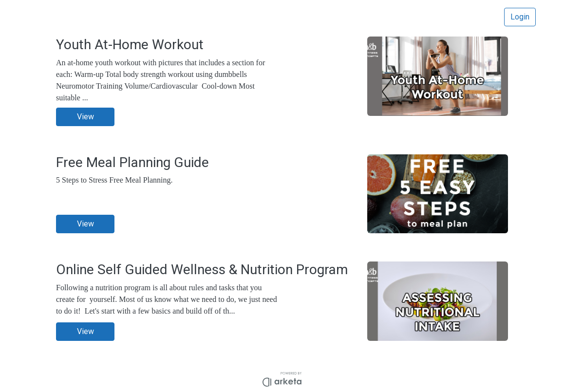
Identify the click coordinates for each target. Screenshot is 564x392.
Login (520, 17)
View (85, 117)
